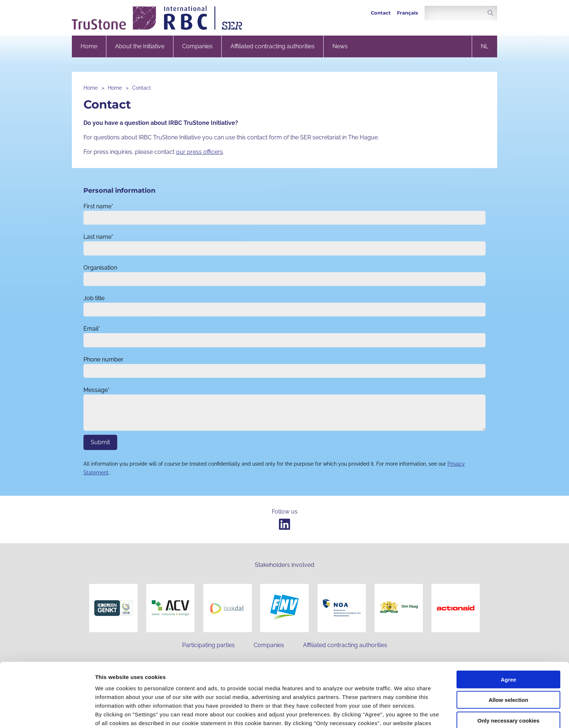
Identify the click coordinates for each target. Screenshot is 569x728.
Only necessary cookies (509, 670)
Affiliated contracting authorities (273, 46)
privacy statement (262, 690)
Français (408, 13)
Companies (197, 46)
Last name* (98, 237)
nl (485, 46)
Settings (375, 714)
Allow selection (508, 650)
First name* (98, 206)
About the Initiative (140, 46)
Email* (92, 329)
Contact (381, 13)
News (340, 46)
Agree (509, 629)
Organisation (100, 268)
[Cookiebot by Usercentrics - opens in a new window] (47, 714)
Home (89, 46)
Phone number (103, 359)
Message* (97, 390)
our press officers (199, 152)
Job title (94, 298)
